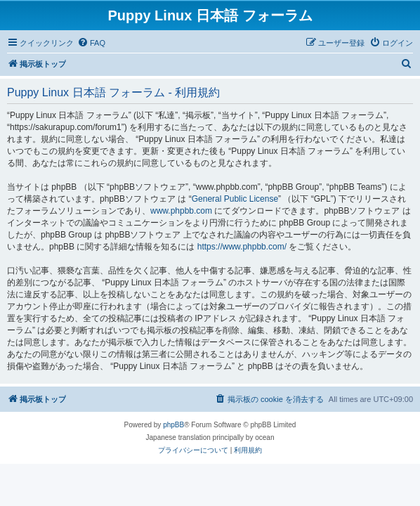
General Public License (235, 199)
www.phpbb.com (181, 211)
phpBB (173, 425)
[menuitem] (91, 43)
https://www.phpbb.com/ (242, 247)
